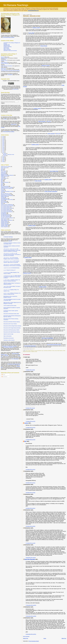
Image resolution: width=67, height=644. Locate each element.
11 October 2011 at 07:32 (30, 428)
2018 (3, 145)
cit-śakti (2, 177)
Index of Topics (6, 49)
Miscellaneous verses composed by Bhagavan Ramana (10, 297)
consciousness (4, 178)
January (5, 156)
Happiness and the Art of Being (7, 187)
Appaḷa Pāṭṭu (4, 172)
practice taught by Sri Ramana (7, 196)
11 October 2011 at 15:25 (30, 440)
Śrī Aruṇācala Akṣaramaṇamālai (7, 206)
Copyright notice (7, 45)
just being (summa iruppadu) (6, 188)
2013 (3, 151)
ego (43, 351)
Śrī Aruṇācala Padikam (5, 209)
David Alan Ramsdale (30, 559)
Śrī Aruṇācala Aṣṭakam (5, 207)
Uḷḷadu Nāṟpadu (60, 351)
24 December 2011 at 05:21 (31, 634)
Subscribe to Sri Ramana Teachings (9, 346)
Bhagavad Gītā (4, 174)
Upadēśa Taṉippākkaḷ (5, 225)
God (2, 183)
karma (2, 189)
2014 (3, 150)
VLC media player (15, 359)
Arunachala (3, 173)
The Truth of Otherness (5, 217)
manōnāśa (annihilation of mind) (49, 351)
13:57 (34, 349)
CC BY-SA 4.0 (15, 89)
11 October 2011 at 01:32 (30, 421)
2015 (3, 149)
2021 (3, 141)
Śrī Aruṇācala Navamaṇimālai (7, 208)
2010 (3, 157)
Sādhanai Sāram (4, 197)
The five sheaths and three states (10, 306)
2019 (3, 144)
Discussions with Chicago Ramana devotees (12, 328)
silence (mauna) (4, 202)
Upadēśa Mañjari (4, 221)
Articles (5, 119)
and (10, 71)
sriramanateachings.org (33, 11)
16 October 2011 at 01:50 (30, 493)
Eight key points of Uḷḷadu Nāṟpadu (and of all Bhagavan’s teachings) (12, 303)
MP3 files (7, 356)
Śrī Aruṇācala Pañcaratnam (6, 211)
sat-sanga (3, 198)
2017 (3, 146)
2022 (3, 140)
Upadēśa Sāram (4, 223)
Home (45, 638)
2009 (3, 158)
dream (2, 179)
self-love (3, 201)
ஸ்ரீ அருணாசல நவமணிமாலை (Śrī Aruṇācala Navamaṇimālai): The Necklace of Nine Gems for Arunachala (12, 254)
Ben (25, 441)
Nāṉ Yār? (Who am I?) (5, 194)
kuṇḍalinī (3, 190)
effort (2, 180)
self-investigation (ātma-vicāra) (7, 200)
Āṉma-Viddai (28, 351)
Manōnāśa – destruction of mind (8, 155)
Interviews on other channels (9, 340)
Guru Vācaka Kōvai (5, 186)
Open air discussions (8, 336)
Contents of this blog (8, 47)
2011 (3, 152)
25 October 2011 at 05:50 (30, 526)
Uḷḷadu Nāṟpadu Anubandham (7, 220)
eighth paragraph (42, 121)
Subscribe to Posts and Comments (10, 51)
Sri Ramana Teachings (16, 5)
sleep (2, 203)
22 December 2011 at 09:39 (31, 616)
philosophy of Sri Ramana (6, 195)
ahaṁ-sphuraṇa (4, 168)
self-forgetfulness (4, 199)
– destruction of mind (32, 16)
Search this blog (7, 46)
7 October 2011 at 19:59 (30, 370)
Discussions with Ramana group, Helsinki (11, 330)
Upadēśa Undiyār (34, 352)
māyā (56, 351)
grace (2, 184)
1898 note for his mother (6, 167)
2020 (3, 143)
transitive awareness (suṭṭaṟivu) (7, 218)
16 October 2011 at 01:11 (30, 483)
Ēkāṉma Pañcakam (5, 182)
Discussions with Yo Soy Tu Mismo (10, 324)
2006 (3, 162)
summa (26, 423)
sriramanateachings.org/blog (8, 37)
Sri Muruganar (4, 213)
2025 (3, 137)
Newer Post (26, 638)
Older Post (64, 638)
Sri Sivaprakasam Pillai (5, 215)
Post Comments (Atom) (34, 641)
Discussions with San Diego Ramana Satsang (12, 326)
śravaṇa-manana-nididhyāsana (7, 205)
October (5, 153)
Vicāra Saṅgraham (5, 227)
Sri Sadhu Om (4, 214)
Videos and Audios (7, 50)
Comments (4, 377)
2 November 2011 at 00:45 (31, 558)
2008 (3, 159)
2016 (3, 147)
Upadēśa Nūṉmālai (5, 222)
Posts (3, 375)
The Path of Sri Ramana (6, 216)
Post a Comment (26, 636)
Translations (10, 75)
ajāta (2, 170)
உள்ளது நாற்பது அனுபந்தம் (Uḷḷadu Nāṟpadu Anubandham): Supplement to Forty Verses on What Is (12, 277)
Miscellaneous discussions (9, 338)
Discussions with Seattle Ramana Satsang (12, 332)
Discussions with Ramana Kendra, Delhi (11, 314)
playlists (10, 241)
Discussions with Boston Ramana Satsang (12, 322)
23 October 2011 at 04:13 (30, 508)
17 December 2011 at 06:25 (31, 605)
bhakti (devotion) (4, 176)
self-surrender (4, 201)
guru (2, 185)
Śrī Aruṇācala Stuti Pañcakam (7, 212)
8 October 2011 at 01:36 (30, 408)
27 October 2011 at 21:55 (30, 543)
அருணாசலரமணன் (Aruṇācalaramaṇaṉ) (11, 268)
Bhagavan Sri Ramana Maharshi (36, 351)
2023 (3, 139)
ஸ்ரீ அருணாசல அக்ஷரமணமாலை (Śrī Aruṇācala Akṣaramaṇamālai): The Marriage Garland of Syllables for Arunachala (12, 250)
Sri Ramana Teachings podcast (14, 364)
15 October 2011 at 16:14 (30, 469)
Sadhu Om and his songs (8, 334)
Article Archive (6, 48)
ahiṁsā (2, 169)
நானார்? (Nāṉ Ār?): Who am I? (10, 270)
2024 (3, 138)
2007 (3, 160)
